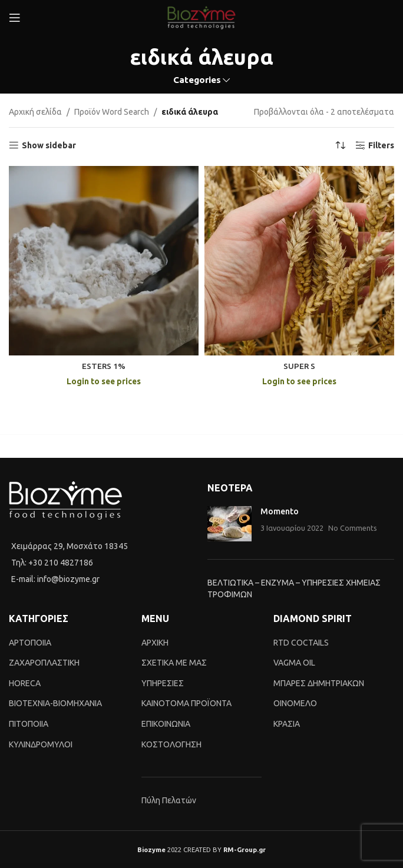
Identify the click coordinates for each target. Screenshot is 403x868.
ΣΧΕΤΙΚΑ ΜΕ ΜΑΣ (174, 663)
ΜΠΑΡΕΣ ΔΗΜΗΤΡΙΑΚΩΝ (319, 683)
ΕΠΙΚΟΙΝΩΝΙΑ (166, 724)
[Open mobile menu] (15, 18)
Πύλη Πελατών (169, 800)
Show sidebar (49, 145)
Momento (280, 511)
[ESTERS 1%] (104, 261)
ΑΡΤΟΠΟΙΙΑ (30, 643)
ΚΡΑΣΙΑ (287, 724)
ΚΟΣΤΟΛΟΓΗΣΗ (171, 744)
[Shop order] (341, 145)
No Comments (353, 528)
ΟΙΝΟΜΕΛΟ (295, 703)
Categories (197, 80)
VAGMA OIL (294, 663)
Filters (381, 145)
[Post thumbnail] (229, 524)
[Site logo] (201, 17)
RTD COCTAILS (301, 643)
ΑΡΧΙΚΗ (155, 643)
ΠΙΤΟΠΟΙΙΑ (29, 724)
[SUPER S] (299, 261)
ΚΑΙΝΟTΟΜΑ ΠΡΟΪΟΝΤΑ (186, 703)
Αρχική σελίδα (35, 112)
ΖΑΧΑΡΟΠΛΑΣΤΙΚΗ (44, 663)
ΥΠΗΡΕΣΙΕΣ (163, 683)
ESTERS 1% (104, 366)
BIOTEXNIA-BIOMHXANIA (55, 703)
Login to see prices (104, 381)
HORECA (25, 683)
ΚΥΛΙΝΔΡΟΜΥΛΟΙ (41, 744)
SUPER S (300, 366)
